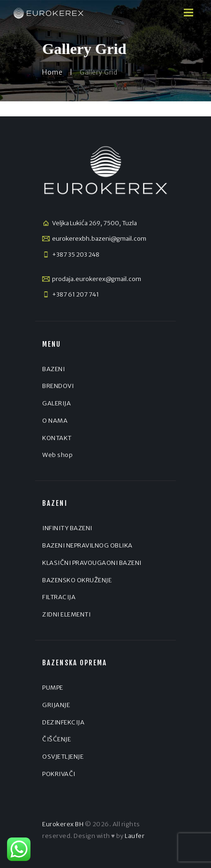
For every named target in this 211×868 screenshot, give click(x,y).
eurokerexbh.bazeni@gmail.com (99, 239)
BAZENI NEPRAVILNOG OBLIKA (87, 545)
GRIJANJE (56, 705)
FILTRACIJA (59, 597)
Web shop (57, 455)
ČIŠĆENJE (57, 739)
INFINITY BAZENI (67, 528)
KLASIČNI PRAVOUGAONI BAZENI (92, 563)
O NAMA (55, 421)
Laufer (135, 836)
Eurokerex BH (63, 824)
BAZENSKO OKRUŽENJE (77, 580)
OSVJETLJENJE (63, 757)
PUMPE (53, 688)
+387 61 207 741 (75, 294)
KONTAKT (57, 438)
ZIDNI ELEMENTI (66, 614)
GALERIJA (57, 403)
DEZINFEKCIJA (63, 722)
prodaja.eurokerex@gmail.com (97, 279)
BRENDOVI (58, 386)
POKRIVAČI (59, 774)
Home (52, 72)
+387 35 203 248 (76, 255)
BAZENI (53, 369)
